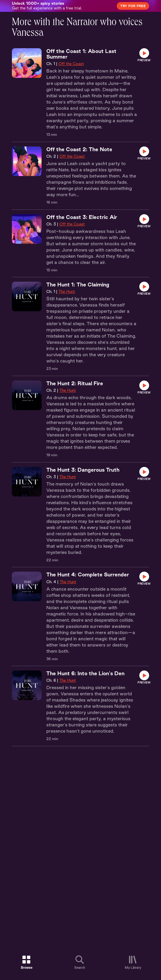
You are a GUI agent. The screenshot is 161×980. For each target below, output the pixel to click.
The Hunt (67, 291)
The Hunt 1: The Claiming (78, 285)
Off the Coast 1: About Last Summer (81, 54)
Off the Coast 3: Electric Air (82, 217)
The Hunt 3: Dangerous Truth (83, 470)
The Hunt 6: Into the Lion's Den (85, 673)
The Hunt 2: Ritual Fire (75, 383)
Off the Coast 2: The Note (79, 149)
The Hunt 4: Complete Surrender (88, 574)
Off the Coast (71, 64)
